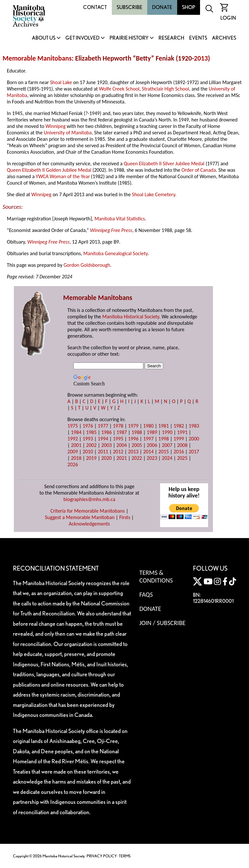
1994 (103, 439)
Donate (162, 7)
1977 (103, 426)
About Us (44, 38)
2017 (194, 452)
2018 (76, 458)
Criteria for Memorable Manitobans (87, 511)
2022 (137, 458)
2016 (179, 452)
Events (198, 38)
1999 (179, 439)
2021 (121, 458)
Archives (224, 38)
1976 (88, 426)
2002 (91, 445)
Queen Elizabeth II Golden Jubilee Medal (49, 170)
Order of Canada (199, 170)
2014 (148, 452)
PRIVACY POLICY (102, 856)
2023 (152, 458)
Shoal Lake (61, 82)
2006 (152, 445)
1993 (88, 439)
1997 (148, 439)
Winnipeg (55, 126)
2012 (118, 452)
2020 (106, 458)
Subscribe (129, 7)
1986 (106, 432)
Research (171, 38)
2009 (72, 452)
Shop (189, 7)
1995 (118, 439)
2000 (194, 439)
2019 (91, 458)
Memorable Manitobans (37, 58)
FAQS (146, 594)
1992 (72, 439)
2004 (121, 445)
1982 (179, 426)
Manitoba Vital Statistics (120, 219)
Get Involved (82, 38)
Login (228, 18)
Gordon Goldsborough (87, 265)
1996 (133, 439)
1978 (118, 426)
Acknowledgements (90, 524)
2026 (72, 464)
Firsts (125, 517)
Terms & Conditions (156, 576)
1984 (76, 432)
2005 (137, 445)
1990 (167, 432)
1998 (164, 439)
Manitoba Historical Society (131, 317)
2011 (103, 452)
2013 (201, 58)
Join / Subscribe (162, 623)
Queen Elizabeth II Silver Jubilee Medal (164, 164)
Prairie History (129, 38)
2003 (106, 445)
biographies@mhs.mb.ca (89, 499)
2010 (88, 452)
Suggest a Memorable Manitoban (80, 517)
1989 (152, 432)
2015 (164, 452)
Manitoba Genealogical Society (115, 253)
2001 (76, 445)
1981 (164, 426)
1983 (194, 426)
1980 (148, 426)
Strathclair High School (165, 89)
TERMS (125, 856)
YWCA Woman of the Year (63, 176)
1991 (182, 432)
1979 (133, 426)
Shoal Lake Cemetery (154, 194)
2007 (167, 445)
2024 (167, 458)
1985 (91, 432)
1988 (137, 432)
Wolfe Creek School (119, 89)
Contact (95, 7)
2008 (182, 445)
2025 (182, 458)
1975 (72, 426)
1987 (121, 432)
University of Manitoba (68, 133)
